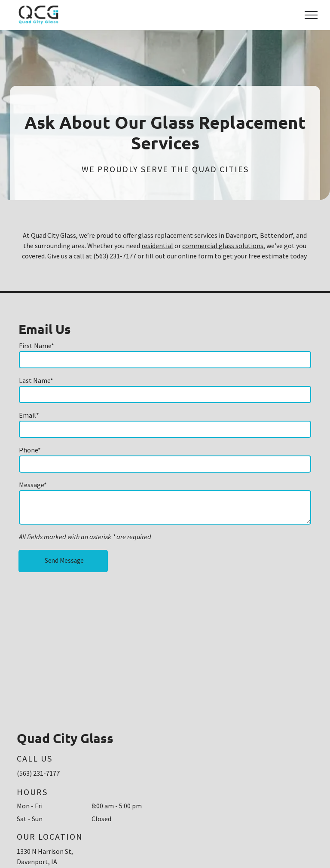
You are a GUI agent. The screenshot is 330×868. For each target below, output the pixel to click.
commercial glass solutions (223, 246)
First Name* (37, 346)
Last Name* (36, 380)
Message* (33, 485)
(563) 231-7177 (38, 773)
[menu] (311, 15)
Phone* (30, 450)
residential (157, 246)
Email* (29, 415)
